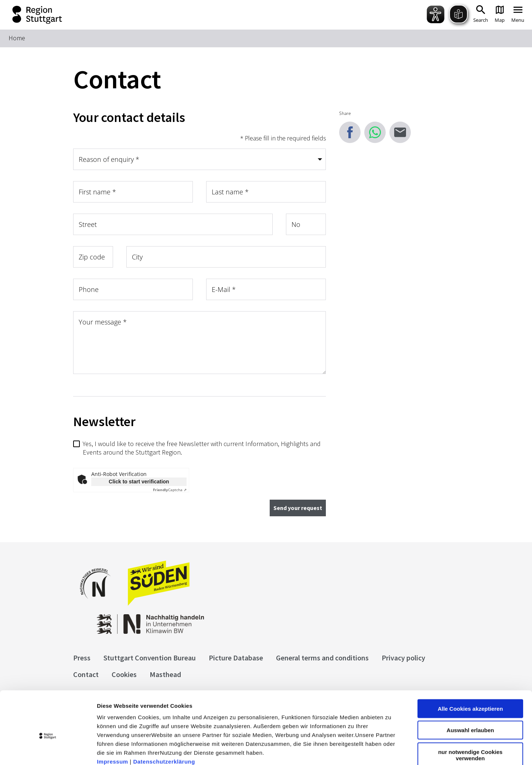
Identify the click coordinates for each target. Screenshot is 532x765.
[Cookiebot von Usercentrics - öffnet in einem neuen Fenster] (48, 751)
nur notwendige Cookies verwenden (470, 714)
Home (17, 38)
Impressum (112, 720)
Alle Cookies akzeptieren (470, 668)
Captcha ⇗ (170, 490)
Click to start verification (139, 482)
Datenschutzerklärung (164, 720)
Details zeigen (393, 750)
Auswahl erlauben (470, 689)
